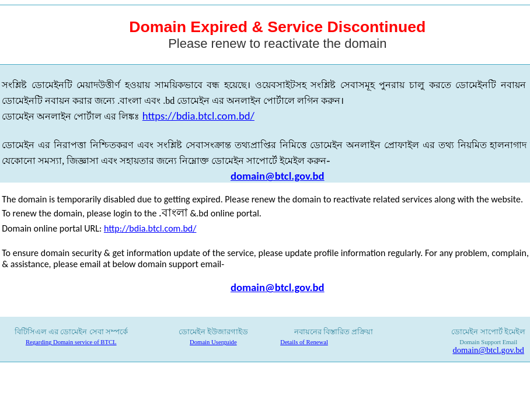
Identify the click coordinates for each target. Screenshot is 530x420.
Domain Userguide (213, 342)
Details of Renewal (304, 342)
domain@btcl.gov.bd (278, 176)
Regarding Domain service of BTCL (71, 342)
